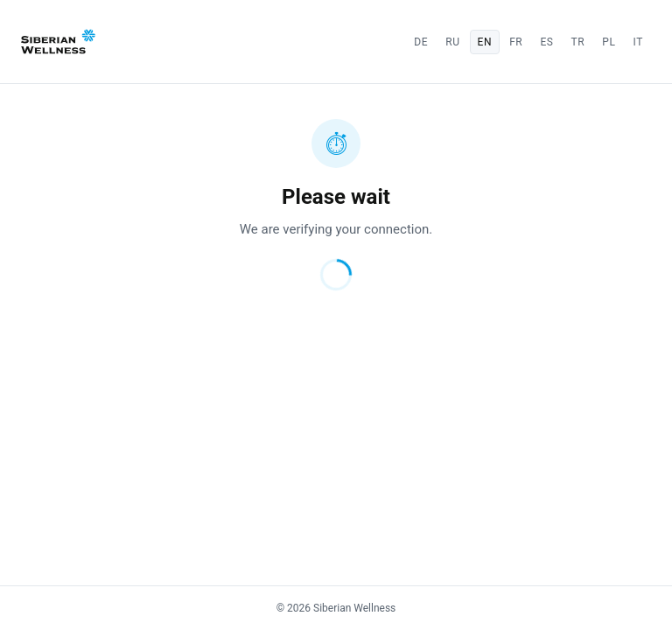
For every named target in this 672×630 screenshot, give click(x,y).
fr (516, 42)
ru (452, 42)
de (421, 42)
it (638, 42)
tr (578, 42)
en (485, 42)
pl (609, 42)
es (546, 42)
